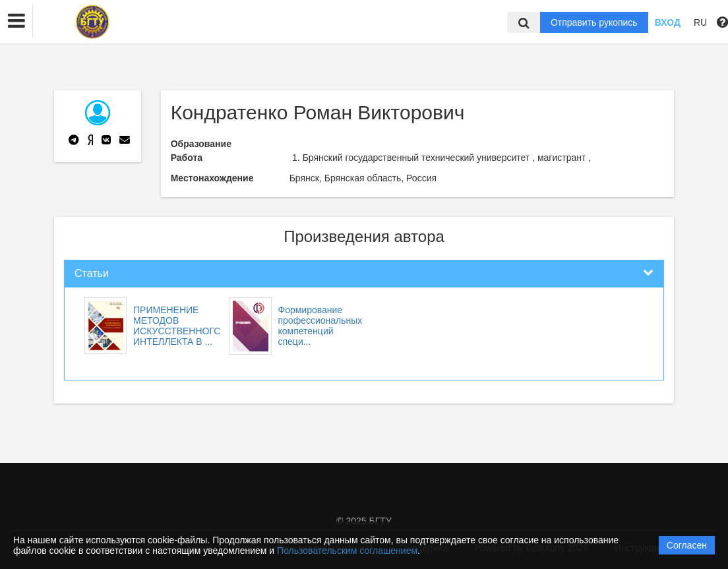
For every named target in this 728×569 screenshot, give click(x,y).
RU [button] (700, 22)
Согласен (687, 545)
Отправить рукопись (594, 22)
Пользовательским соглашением (347, 551)
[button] (16, 21)
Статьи (92, 273)
